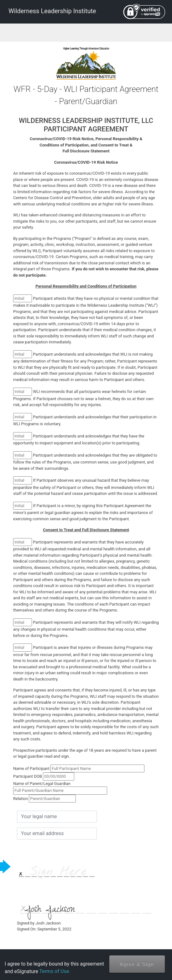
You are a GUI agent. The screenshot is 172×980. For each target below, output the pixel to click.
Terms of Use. (55, 971)
